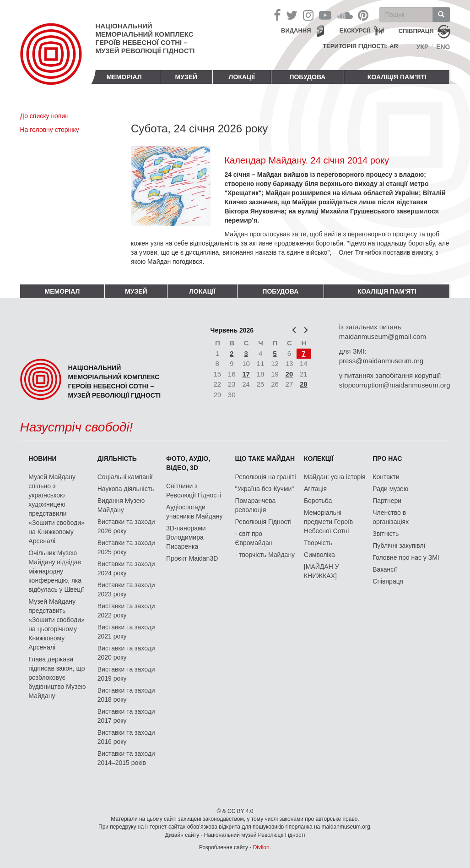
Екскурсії (355, 30)
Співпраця (388, 581)
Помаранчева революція (256, 505)
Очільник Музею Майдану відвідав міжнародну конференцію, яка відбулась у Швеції (56, 571)
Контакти (386, 477)
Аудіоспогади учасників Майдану (194, 512)
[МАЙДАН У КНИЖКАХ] (321, 571)
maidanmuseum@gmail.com (383, 336)
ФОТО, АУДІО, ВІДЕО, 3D (188, 463)
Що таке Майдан (265, 459)
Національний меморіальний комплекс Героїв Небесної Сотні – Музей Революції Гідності (145, 38)
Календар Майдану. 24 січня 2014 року (307, 160)
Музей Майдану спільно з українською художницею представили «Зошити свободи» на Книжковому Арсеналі (57, 509)
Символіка (319, 555)
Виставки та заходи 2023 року (126, 590)
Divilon (261, 847)
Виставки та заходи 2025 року (126, 547)
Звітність (386, 534)
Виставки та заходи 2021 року (126, 632)
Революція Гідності (263, 522)
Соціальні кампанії (125, 477)
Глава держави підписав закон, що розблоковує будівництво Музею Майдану (57, 677)
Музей (186, 77)
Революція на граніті (266, 477)
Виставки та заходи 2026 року (126, 526)
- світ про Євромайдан (254, 538)
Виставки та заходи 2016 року (126, 737)
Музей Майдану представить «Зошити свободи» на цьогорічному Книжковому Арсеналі (57, 624)
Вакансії (385, 569)
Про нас (387, 459)
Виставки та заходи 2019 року (126, 674)
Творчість (318, 543)
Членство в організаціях (391, 517)
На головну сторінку (50, 130)
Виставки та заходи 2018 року (126, 695)
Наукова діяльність (126, 489)
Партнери (387, 501)
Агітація (315, 489)
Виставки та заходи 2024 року (126, 568)
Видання (296, 30)
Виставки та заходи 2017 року (126, 716)
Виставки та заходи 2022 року (126, 611)
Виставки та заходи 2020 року (126, 653)
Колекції (319, 459)
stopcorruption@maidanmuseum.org (395, 385)
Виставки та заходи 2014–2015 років (126, 758)
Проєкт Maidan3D (192, 558)
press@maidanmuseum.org (381, 361)
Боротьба (318, 501)
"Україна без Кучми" (265, 489)
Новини (42, 459)
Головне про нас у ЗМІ (406, 557)
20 (289, 374)
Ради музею (390, 489)
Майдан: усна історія (335, 477)
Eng (443, 47)
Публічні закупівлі (399, 546)
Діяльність (117, 459)
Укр (423, 47)
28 (304, 384)
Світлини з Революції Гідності (194, 491)
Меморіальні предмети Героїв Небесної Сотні (328, 522)
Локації (242, 77)
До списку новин (44, 116)
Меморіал (124, 77)
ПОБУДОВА (307, 77)
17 (246, 374)
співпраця (416, 31)
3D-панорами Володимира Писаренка (186, 537)
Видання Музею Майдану (121, 505)
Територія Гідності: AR (360, 46)
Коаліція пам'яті (397, 77)
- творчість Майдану (265, 555)
